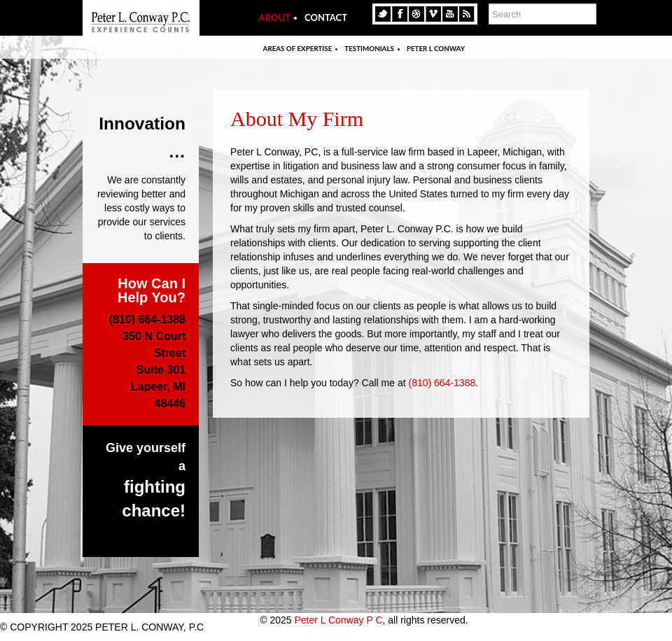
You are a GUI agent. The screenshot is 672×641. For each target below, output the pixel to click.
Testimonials (369, 48)
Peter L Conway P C (338, 620)
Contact (326, 17)
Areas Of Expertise (298, 48)
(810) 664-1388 (442, 383)
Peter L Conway (436, 48)
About (274, 17)
